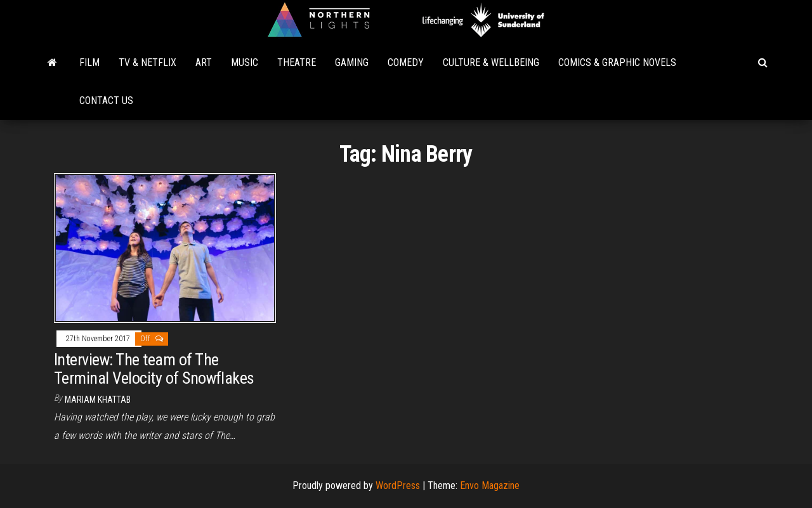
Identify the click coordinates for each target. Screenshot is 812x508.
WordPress (398, 485)
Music (245, 62)
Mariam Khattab (98, 400)
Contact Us (106, 101)
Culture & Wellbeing (491, 62)
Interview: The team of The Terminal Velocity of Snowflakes (154, 369)
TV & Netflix (147, 62)
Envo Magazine (490, 485)
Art (204, 62)
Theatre (297, 62)
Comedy (406, 62)
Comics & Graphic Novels (617, 62)
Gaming (352, 62)
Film (89, 62)
